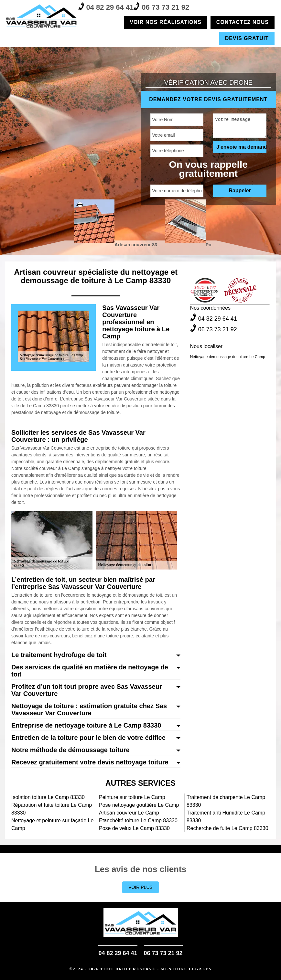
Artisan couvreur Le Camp (129, 813)
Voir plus (140, 887)
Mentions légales (186, 969)
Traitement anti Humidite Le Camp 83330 (226, 817)
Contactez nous (243, 22)
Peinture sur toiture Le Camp (132, 797)
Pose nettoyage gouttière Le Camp (139, 805)
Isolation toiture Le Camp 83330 (48, 797)
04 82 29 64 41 (106, 7)
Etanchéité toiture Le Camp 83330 (138, 820)
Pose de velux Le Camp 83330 (134, 828)
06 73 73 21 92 (161, 7)
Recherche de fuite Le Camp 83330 (227, 828)
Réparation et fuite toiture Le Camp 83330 (52, 809)
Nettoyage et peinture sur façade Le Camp (52, 824)
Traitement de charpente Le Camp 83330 (226, 801)
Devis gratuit (247, 38)
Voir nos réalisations (166, 22)
